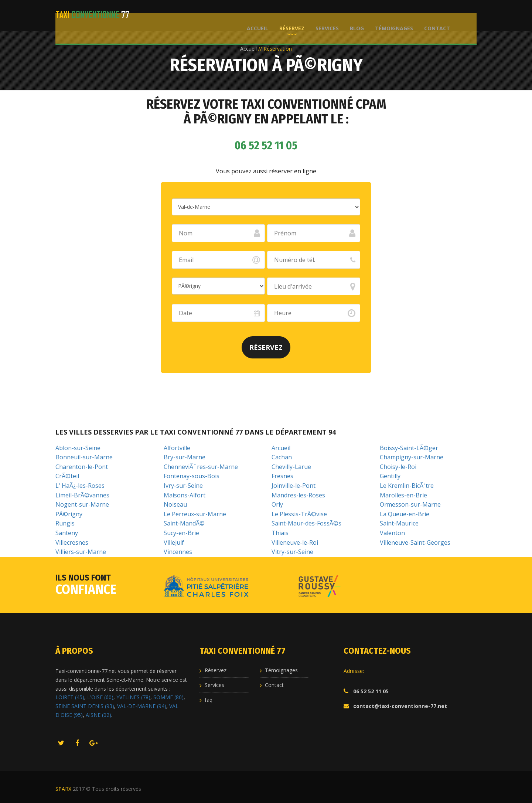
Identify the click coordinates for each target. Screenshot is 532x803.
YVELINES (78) (133, 697)
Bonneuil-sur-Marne (84, 457)
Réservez (289, 15)
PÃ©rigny (69, 514)
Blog (354, 15)
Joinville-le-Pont (294, 486)
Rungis (65, 523)
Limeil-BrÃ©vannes (82, 495)
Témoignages (391, 15)
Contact (434, 15)
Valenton (392, 533)
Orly (277, 504)
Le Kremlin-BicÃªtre (407, 486)
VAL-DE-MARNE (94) (142, 706)
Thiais (280, 533)
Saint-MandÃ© (184, 523)
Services (324, 15)
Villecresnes (72, 542)
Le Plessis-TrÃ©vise (299, 514)
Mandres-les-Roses (298, 495)
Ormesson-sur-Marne (410, 504)
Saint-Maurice (399, 523)
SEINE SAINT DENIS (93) (85, 706)
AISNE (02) (98, 715)
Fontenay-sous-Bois (192, 476)
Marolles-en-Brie (403, 495)
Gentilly (390, 476)
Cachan (282, 457)
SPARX (63, 789)
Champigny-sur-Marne (412, 457)
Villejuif (174, 542)
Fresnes (282, 476)
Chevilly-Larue (291, 467)
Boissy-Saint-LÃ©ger (409, 448)
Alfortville (177, 448)
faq (209, 700)
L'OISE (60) (100, 697)
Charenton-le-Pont (82, 467)
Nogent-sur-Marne (82, 504)
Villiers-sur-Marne (81, 552)
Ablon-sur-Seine (78, 448)
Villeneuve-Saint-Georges (415, 542)
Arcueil (281, 448)
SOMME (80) (168, 697)
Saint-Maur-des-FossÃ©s (306, 523)
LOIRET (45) (70, 697)
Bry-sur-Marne (185, 457)
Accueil (255, 15)
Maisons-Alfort (185, 495)
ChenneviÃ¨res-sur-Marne (201, 467)
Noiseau (175, 504)
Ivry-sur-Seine (183, 486)
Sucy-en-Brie (181, 533)
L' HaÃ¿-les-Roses (80, 486)
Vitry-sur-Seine (292, 552)
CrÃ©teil (67, 476)
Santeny (67, 533)
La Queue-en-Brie (405, 514)
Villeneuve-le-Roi (295, 542)
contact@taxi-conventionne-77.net (400, 706)
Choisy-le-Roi (398, 467)
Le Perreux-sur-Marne (195, 514)
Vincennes (178, 552)
